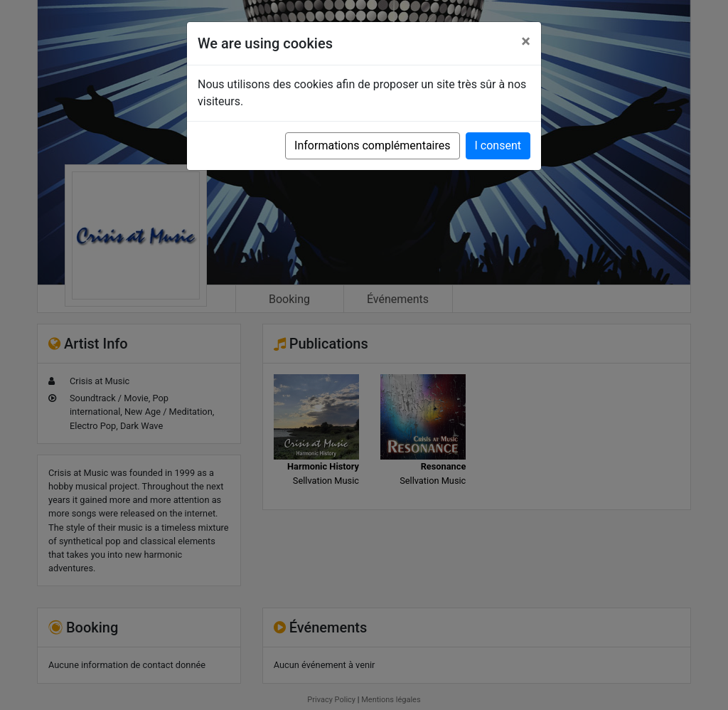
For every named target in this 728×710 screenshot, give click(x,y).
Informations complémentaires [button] (372, 145)
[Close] (526, 41)
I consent (498, 145)
